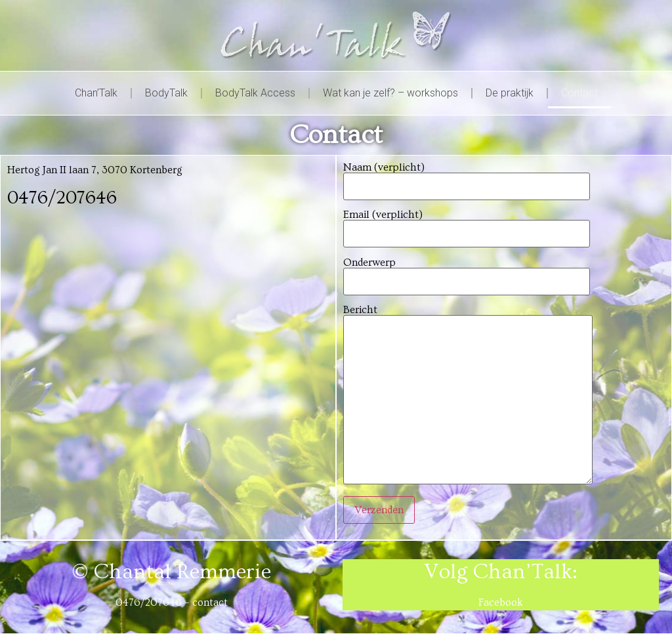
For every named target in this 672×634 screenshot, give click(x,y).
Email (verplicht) (467, 224)
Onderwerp (467, 272)
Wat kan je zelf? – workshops (390, 93)
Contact (579, 93)
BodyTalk (166, 93)
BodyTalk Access (255, 93)
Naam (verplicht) (467, 177)
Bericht (468, 395)
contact (210, 602)
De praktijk (510, 93)
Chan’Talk (96, 93)
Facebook (501, 602)
